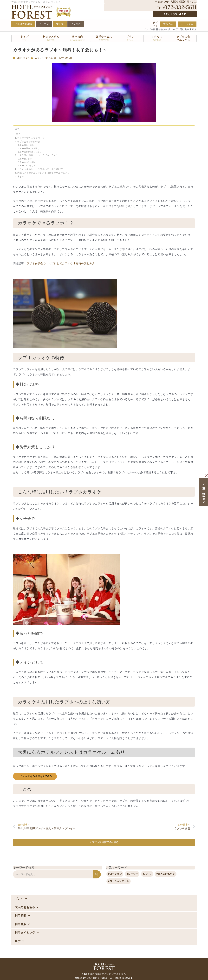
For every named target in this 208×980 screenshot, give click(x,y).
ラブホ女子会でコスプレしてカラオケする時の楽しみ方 (61, 263)
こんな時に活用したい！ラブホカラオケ (38, 155)
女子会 (49, 58)
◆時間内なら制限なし (32, 148)
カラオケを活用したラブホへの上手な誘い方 (40, 169)
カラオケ (39, 58)
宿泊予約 (156, 24)
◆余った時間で (29, 162)
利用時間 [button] (22, 916)
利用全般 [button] (22, 924)
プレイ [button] (21, 899)
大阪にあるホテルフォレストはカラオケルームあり (43, 173)
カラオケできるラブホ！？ (31, 138)
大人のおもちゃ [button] (27, 907)
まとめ (21, 176)
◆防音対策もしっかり (32, 152)
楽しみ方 (59, 58)
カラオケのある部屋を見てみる (35, 776)
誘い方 (68, 58)
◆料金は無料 (28, 145)
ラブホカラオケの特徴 (29, 142)
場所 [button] (19, 941)
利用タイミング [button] (27, 933)
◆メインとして (29, 166)
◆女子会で (27, 159)
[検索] (97, 874)
